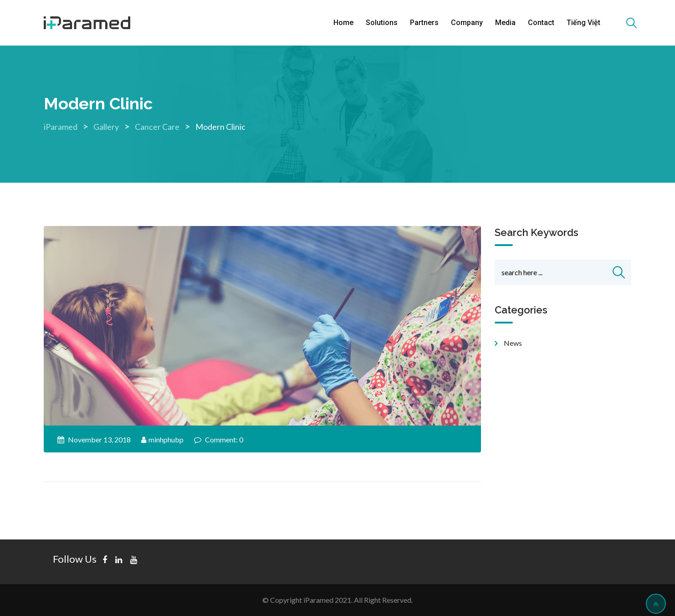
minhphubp (166, 439)
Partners (424, 23)
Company (467, 23)
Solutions (382, 23)
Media (505, 23)
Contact (541, 23)
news (513, 343)
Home (343, 23)
